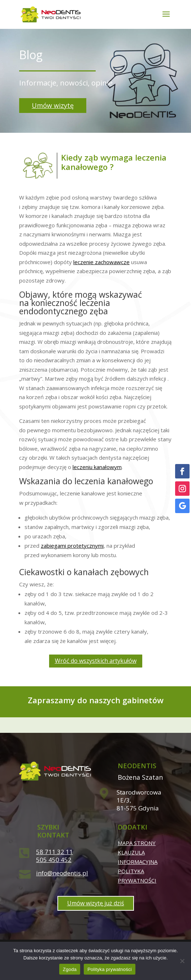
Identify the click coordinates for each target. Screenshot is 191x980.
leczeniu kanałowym (97, 467)
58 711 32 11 (55, 852)
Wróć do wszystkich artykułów (96, 661)
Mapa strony (137, 843)
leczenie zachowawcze (101, 262)
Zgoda (70, 969)
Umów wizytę (53, 105)
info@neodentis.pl (62, 873)
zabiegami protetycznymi (72, 546)
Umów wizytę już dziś (96, 903)
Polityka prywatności (110, 969)
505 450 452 (54, 860)
